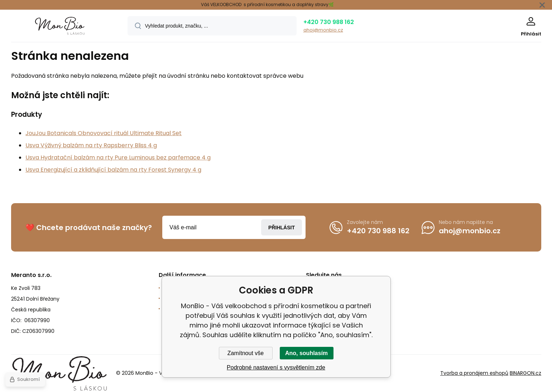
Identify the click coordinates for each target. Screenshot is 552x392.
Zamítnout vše (246, 353)
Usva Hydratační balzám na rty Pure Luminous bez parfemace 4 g (118, 157)
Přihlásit (282, 228)
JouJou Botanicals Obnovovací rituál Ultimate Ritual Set (104, 133)
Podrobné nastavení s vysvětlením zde (276, 367)
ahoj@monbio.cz (323, 30)
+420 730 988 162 (329, 22)
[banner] (60, 27)
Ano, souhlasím (306, 353)
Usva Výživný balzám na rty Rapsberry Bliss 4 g (91, 145)
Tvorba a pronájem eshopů (474, 373)
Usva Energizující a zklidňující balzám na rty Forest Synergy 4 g (113, 170)
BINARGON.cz (525, 373)
